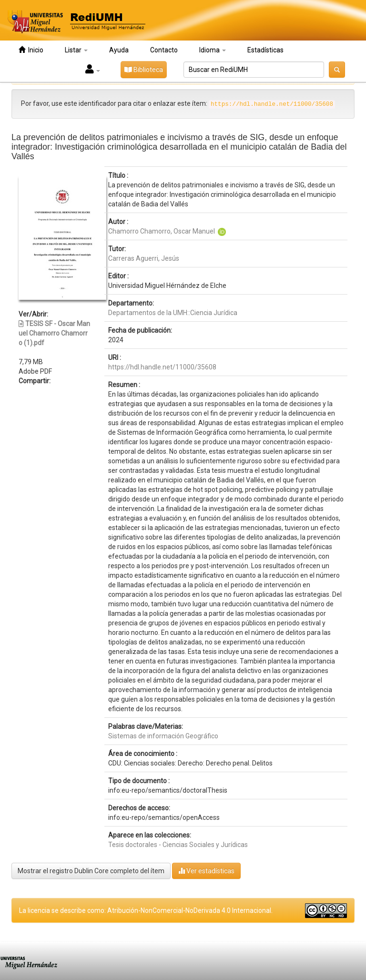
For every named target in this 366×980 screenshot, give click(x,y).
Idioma (213, 50)
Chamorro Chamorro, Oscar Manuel (162, 231)
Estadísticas (265, 50)
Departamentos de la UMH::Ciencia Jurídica (173, 313)
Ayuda (119, 50)
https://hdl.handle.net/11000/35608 (162, 367)
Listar (76, 50)
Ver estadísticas (206, 871)
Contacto (164, 50)
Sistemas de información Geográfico (163, 736)
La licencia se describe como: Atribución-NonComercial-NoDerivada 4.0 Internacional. (146, 910)
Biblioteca (144, 70)
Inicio (31, 50)
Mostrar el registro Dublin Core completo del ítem (91, 871)
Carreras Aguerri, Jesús (144, 258)
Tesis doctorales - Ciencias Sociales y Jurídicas (178, 845)
